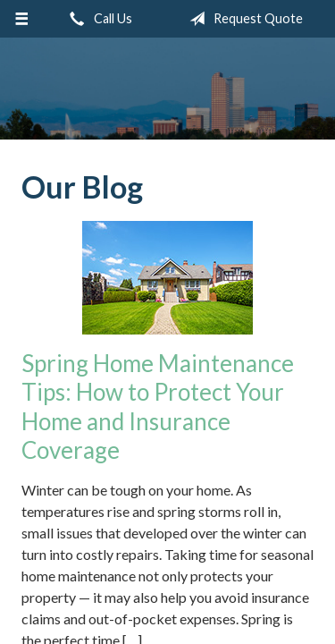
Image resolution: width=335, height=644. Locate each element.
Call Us (97, 19)
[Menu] (22, 19)
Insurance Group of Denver (167, 89)
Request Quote (243, 19)
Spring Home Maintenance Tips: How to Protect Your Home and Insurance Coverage (158, 407)
